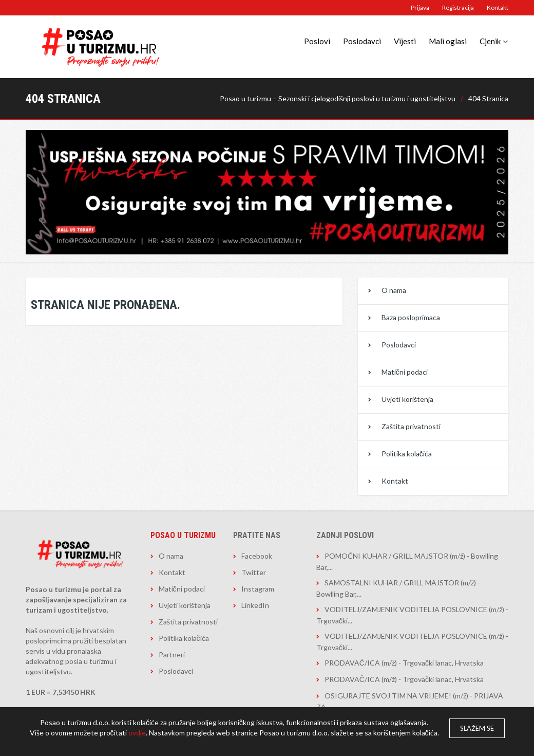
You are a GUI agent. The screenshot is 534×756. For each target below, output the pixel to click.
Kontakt (498, 7)
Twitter (254, 572)
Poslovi (317, 41)
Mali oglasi (448, 41)
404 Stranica (488, 98)
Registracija (458, 7)
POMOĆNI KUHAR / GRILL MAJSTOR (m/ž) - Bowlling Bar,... (407, 561)
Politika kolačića (407, 454)
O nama (394, 290)
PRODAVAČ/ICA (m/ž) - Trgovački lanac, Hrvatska (404, 663)
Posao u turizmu (183, 535)
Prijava (420, 7)
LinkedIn (255, 605)
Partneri (172, 654)
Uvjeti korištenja (407, 399)
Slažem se (477, 728)
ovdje (137, 733)
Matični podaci (405, 372)
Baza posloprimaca (411, 317)
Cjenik (490, 41)
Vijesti (405, 41)
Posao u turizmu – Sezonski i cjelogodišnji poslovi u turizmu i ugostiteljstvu (338, 98)
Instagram (258, 589)
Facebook (257, 556)
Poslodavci (362, 41)
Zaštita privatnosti (411, 426)
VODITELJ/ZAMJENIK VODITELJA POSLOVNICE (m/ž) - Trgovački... (412, 615)
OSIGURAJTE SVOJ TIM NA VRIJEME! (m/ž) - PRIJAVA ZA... (410, 701)
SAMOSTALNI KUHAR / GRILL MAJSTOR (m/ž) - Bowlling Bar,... (398, 588)
